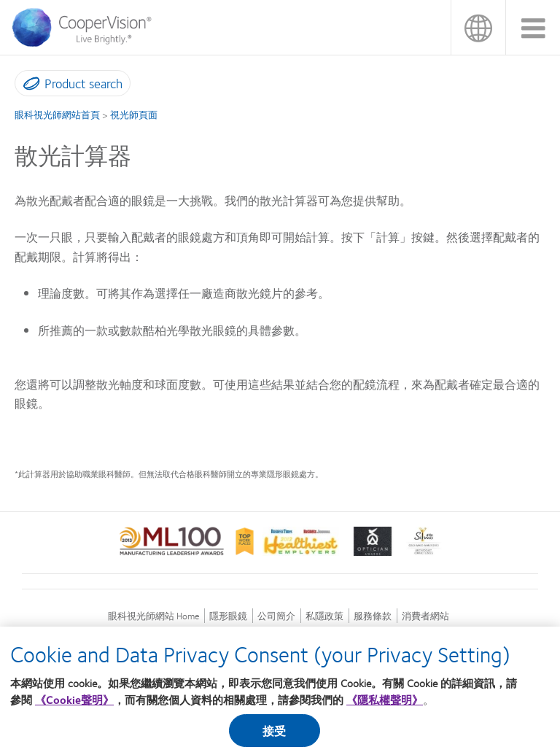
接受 (274, 736)
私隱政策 (324, 616)
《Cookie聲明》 (74, 705)
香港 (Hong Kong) (478, 27)
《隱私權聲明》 (385, 705)
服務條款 (373, 616)
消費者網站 (425, 616)
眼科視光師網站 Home (153, 616)
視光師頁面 (134, 115)
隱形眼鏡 (228, 616)
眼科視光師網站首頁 (57, 115)
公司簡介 (276, 616)
